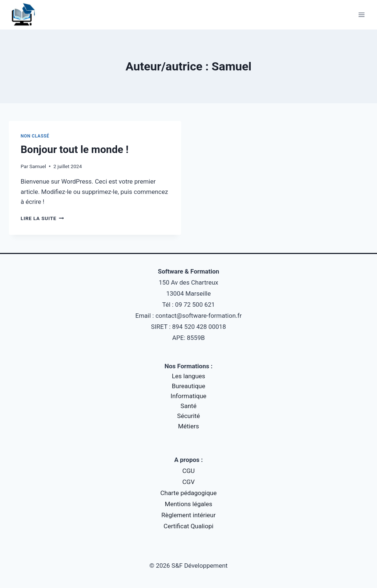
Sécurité (188, 416)
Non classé (35, 136)
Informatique (188, 396)
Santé (188, 406)
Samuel (38, 166)
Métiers (188, 426)
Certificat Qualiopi (188, 526)
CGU (188, 471)
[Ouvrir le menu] (361, 15)
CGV (188, 482)
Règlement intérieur (188, 515)
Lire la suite (42, 218)
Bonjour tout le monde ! (75, 149)
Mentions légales (189, 504)
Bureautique (189, 386)
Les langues (189, 376)
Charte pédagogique (188, 493)
